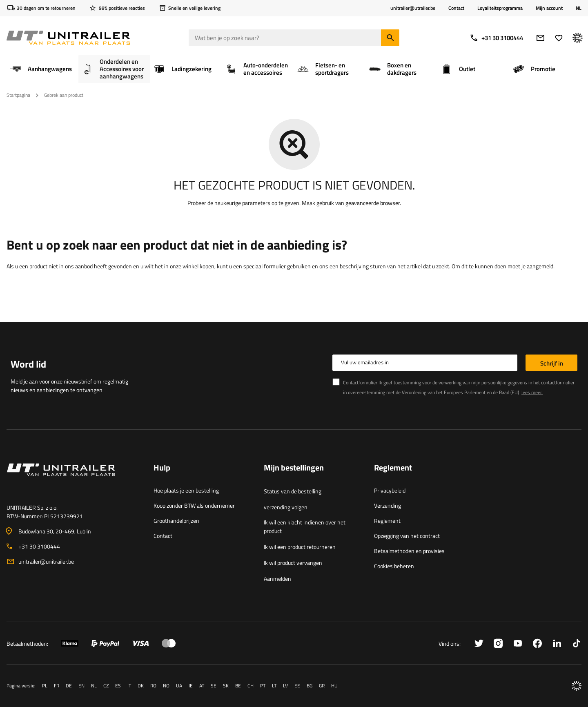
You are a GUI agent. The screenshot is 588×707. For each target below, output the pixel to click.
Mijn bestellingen (294, 468)
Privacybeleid (390, 490)
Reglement (387, 521)
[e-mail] (540, 38)
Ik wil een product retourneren (300, 547)
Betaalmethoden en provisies (409, 551)
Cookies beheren (394, 566)
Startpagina (18, 95)
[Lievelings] (559, 38)
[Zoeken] (390, 38)
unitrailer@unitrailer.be (46, 561)
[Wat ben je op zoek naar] (294, 38)
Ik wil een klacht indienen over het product (305, 526)
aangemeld (540, 266)
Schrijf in (552, 363)
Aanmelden (277, 579)
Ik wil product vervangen (293, 563)
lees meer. (532, 392)
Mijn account (549, 8)
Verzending (388, 505)
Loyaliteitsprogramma (500, 8)
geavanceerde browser (373, 203)
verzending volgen (286, 507)
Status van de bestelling (293, 491)
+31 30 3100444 (496, 38)
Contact (456, 8)
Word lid (28, 364)
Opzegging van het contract (407, 536)
